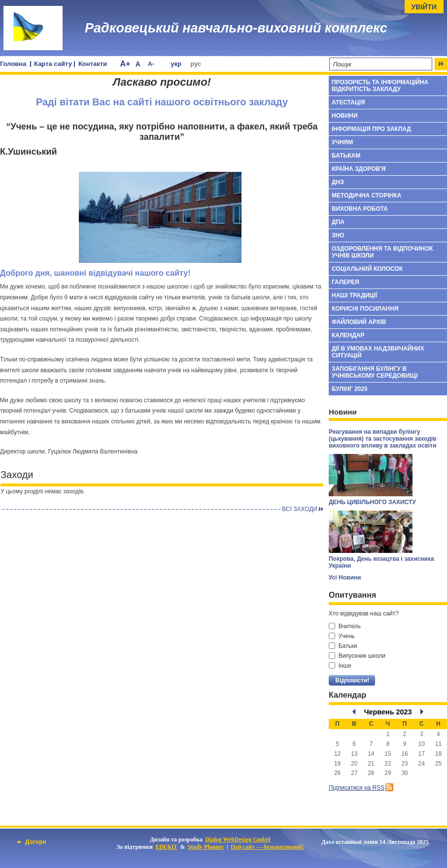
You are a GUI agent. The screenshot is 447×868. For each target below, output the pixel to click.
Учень (342, 636)
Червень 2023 (388, 712)
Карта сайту (53, 64)
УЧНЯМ (342, 142)
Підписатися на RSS (357, 788)
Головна (13, 64)
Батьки (343, 646)
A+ (125, 64)
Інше (340, 666)
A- (151, 64)
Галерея (345, 282)
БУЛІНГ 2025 (350, 389)
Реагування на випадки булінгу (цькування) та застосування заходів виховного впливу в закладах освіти (383, 439)
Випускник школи (357, 656)
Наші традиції (354, 295)
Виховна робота (360, 209)
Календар (348, 335)
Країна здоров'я (359, 169)
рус (196, 64)
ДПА (338, 222)
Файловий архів (359, 322)
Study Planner (206, 847)
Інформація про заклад (371, 129)
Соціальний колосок (367, 269)
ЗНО (338, 235)
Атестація (348, 102)
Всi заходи (300, 509)
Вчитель (345, 626)
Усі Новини (345, 578)
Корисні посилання (365, 309)
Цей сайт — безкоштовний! (267, 847)
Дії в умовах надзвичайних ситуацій (378, 352)
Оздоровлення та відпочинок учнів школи (382, 252)
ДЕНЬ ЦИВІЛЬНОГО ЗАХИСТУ (372, 502)
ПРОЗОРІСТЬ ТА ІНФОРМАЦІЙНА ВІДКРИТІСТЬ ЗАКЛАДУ (380, 86)
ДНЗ (338, 182)
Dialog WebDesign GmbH (238, 839)
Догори (32, 842)
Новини (345, 116)
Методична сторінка (366, 195)
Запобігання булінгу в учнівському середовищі (375, 372)
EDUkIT (166, 847)
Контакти (93, 64)
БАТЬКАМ (346, 156)
